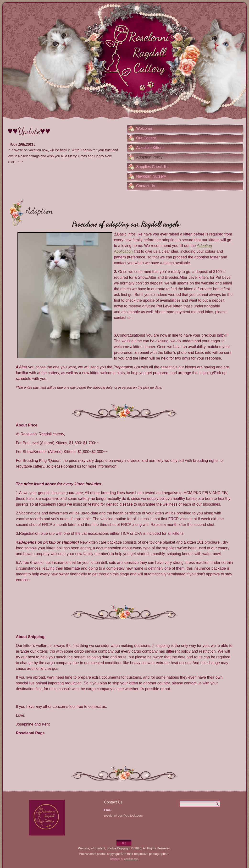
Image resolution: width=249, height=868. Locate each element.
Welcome (144, 129)
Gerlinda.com (131, 859)
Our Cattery (146, 138)
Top (124, 843)
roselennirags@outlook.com (123, 816)
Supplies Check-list (152, 167)
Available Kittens (150, 148)
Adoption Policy (149, 157)
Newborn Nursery (151, 177)
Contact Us (146, 186)
